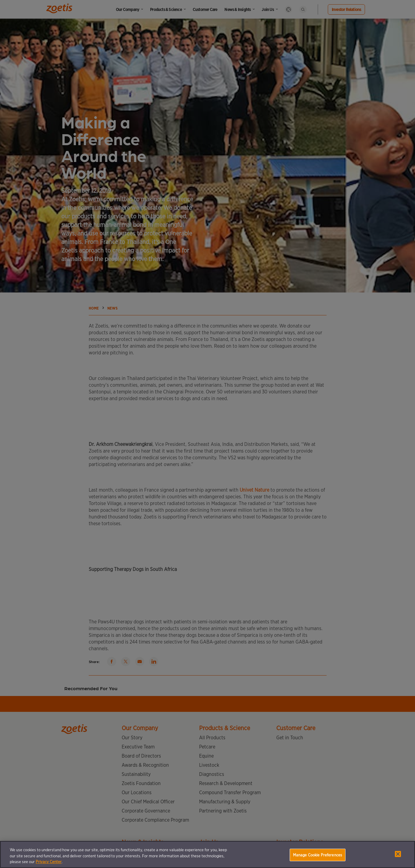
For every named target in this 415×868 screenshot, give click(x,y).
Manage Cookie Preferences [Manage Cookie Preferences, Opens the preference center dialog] (318, 855)
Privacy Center (49, 862)
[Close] (398, 854)
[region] (207, 854)
